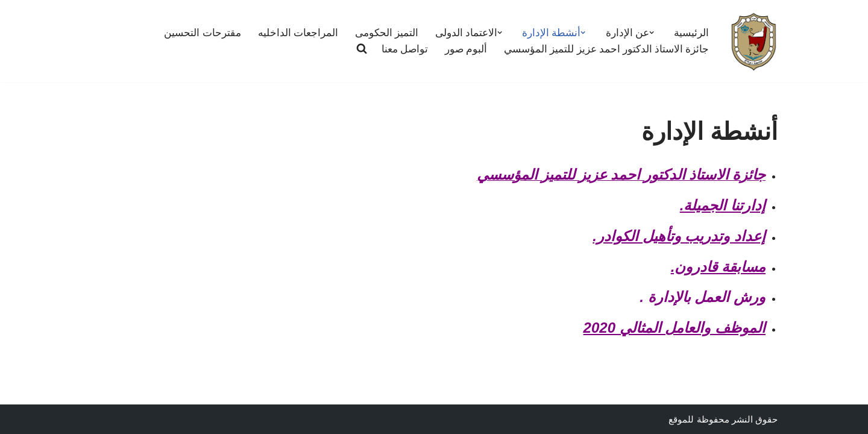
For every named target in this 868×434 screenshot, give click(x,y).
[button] (652, 33)
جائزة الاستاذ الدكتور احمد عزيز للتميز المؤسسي (606, 49)
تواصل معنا (405, 49)
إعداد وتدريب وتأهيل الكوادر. (679, 236)
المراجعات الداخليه (298, 33)
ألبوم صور (466, 49)
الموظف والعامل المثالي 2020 (675, 328)
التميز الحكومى (387, 33)
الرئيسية (691, 33)
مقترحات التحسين (203, 33)
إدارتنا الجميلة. (723, 205)
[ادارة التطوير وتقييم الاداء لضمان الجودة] (753, 41)
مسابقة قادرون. (718, 267)
